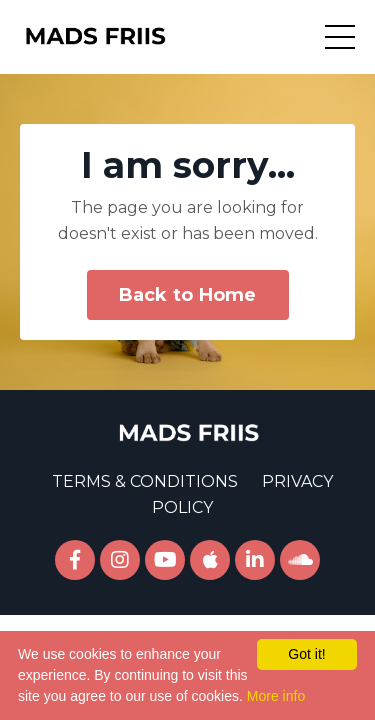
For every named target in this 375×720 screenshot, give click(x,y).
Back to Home (188, 295)
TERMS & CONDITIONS (145, 481)
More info (276, 696)
